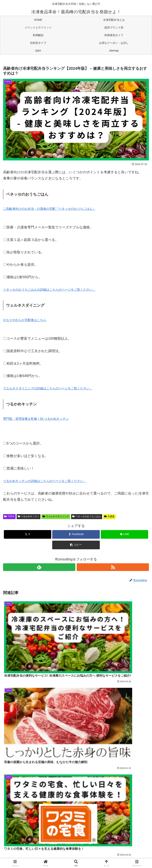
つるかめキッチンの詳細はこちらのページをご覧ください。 (50, 481)
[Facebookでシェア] (76, 534)
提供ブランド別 (125, 839)
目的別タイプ (125, 845)
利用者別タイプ (76, 845)
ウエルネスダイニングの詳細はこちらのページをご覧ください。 (53, 388)
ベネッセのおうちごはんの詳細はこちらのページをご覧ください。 (55, 290)
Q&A (76, 850)
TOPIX (9, 516)
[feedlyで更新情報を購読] (39, 567)
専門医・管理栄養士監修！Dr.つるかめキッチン (40, 419)
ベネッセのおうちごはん (87, 516)
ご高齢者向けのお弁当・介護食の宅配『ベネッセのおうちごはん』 (55, 209)
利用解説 (27, 845)
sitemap (125, 850)
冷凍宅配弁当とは (76, 839)
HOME (27, 839)
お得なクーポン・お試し (27, 850)
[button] (76, 545)
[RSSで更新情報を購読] (113, 567)
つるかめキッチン (29, 516)
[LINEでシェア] (124, 534)
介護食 (109, 516)
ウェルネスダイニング (56, 516)
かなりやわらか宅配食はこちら (27, 320)
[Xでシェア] (28, 534)
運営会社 (76, 856)
